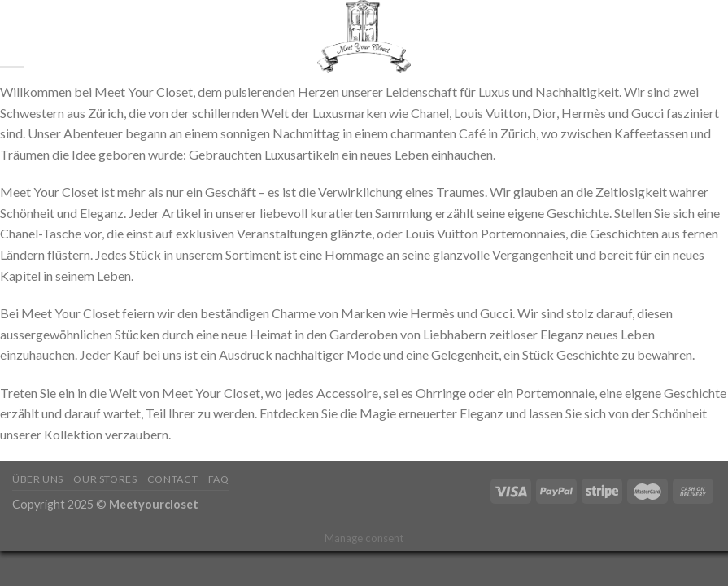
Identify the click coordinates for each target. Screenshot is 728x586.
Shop (129, 37)
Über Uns (38, 479)
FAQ (219, 479)
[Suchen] (18, 37)
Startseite (69, 37)
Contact (172, 479)
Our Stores (105, 479)
